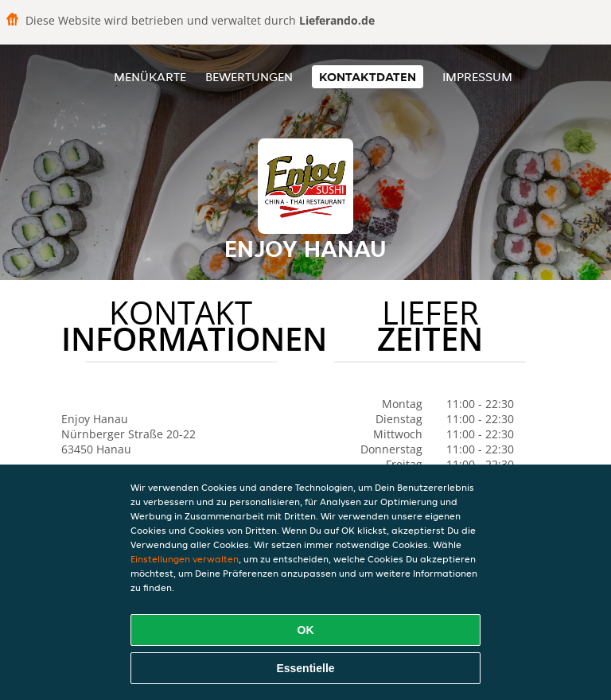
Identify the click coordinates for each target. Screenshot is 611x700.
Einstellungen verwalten (185, 559)
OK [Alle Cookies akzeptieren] (306, 630)
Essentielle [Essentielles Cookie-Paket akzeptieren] (305, 668)
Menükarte (150, 77)
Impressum (477, 77)
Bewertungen (249, 77)
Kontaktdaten (368, 77)
